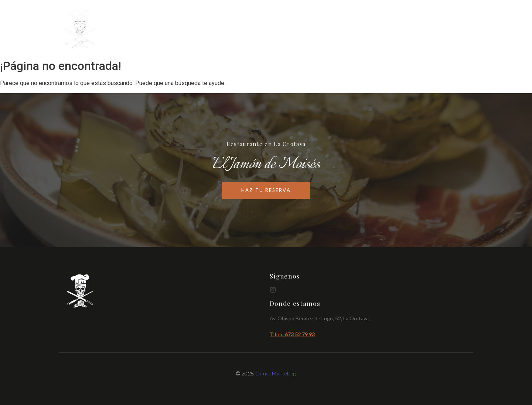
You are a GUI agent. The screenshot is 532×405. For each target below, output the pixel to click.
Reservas (457, 29)
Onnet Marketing (276, 373)
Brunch (420, 29)
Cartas (385, 29)
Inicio (353, 29)
